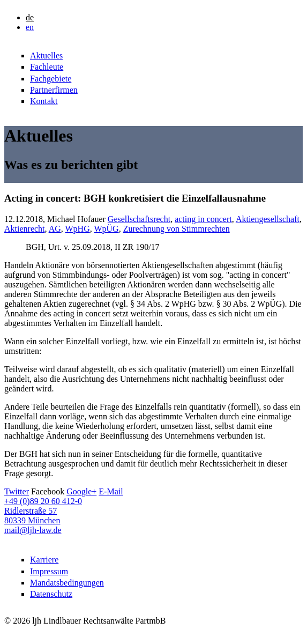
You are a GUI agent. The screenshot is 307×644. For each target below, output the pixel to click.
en (30, 27)
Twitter (17, 491)
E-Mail (111, 491)
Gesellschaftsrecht (139, 219)
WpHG (77, 229)
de (30, 17)
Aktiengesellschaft (268, 219)
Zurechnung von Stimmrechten (177, 229)
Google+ (81, 491)
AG (55, 229)
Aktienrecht (25, 229)
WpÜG (106, 229)
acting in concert (203, 219)
